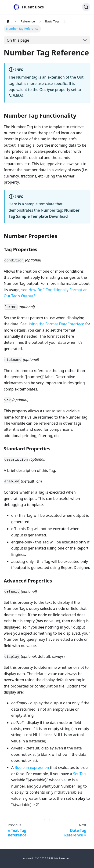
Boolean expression (32, 767)
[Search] (86, 7)
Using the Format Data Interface (56, 324)
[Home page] (8, 21)
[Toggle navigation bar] (7, 7)
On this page (18, 40)
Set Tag (79, 774)
